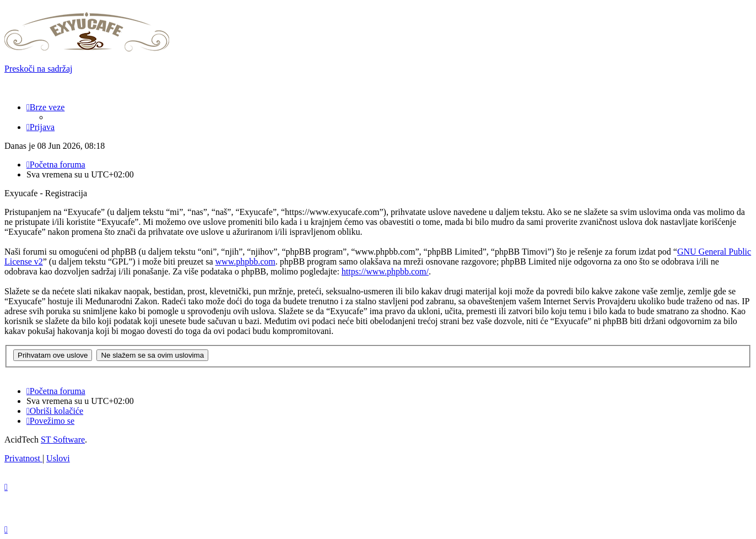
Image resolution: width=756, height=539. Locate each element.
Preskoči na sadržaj (39, 69)
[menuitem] (40, 127)
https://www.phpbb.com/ (385, 271)
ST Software (63, 440)
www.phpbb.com (245, 262)
